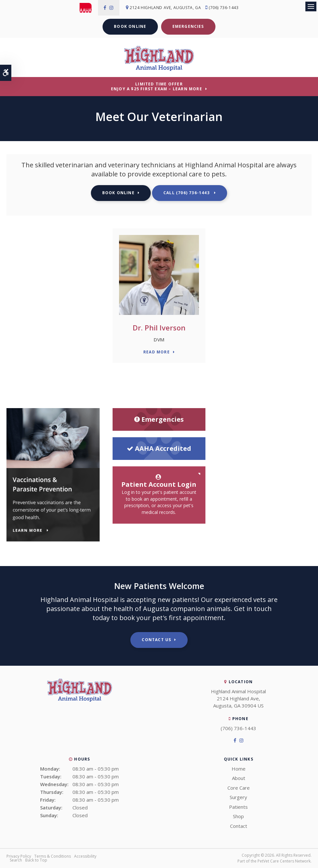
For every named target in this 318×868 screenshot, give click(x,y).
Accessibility (85, 856)
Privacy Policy (19, 856)
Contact (239, 826)
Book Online (130, 26)
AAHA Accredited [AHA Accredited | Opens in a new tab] (159, 448)
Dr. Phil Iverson (159, 328)
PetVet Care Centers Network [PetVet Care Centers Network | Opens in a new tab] (284, 861)
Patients (238, 807)
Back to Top (36, 860)
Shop (238, 816)
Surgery (238, 797)
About (239, 778)
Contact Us (156, 640)
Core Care (239, 788)
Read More (157, 352)
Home (239, 769)
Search (16, 860)
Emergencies (188, 26)
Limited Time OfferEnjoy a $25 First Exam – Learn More (157, 86)
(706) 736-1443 (224, 8)
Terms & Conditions (53, 856)
